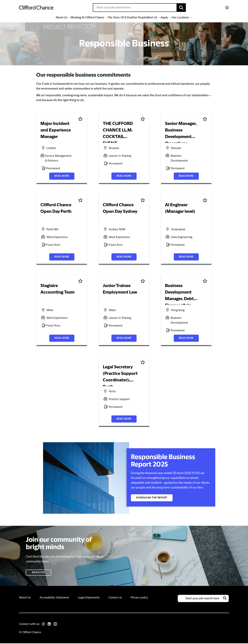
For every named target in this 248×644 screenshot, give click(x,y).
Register (38, 573)
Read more (62, 176)
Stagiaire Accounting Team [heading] (57, 290)
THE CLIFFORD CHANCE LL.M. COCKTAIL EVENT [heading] (120, 131)
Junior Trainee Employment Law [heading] (120, 290)
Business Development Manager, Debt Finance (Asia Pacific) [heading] (179, 295)
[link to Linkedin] (50, 625)
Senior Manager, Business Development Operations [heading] (181, 132)
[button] (181, 8)
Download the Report (153, 499)
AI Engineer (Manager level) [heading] (180, 209)
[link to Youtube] (57, 625)
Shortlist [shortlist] (80, 120)
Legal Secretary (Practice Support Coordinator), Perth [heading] (120, 376)
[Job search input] (135, 8)
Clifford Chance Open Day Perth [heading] (56, 209)
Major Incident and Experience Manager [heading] (55, 131)
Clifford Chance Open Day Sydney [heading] (120, 209)
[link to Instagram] (44, 625)
